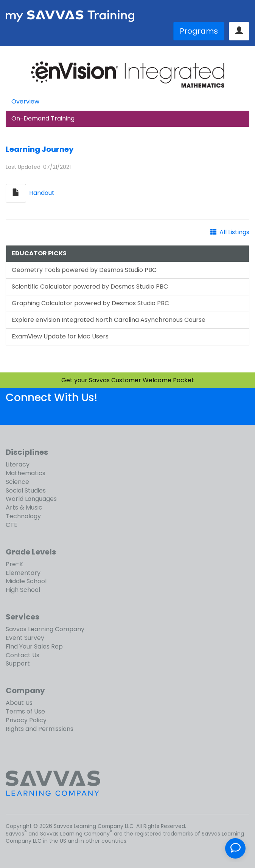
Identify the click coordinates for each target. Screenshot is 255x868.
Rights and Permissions (40, 729)
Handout (42, 193)
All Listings (234, 232)
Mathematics (26, 473)
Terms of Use (25, 711)
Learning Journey (40, 149)
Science (17, 482)
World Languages (31, 499)
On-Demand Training (43, 118)
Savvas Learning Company (45, 629)
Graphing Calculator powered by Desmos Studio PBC (90, 303)
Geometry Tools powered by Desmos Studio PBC (84, 270)
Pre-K (14, 564)
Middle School (26, 581)
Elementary (23, 573)
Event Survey (25, 638)
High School (23, 590)
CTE (12, 525)
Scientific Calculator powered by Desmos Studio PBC (90, 287)
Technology (23, 516)
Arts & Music (24, 507)
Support (18, 663)
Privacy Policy (26, 720)
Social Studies (26, 490)
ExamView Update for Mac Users (60, 336)
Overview (25, 101)
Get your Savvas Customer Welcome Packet (128, 380)
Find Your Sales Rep (34, 646)
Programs (199, 31)
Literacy (18, 464)
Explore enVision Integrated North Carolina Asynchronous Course (109, 320)
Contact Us (23, 655)
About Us (19, 703)
